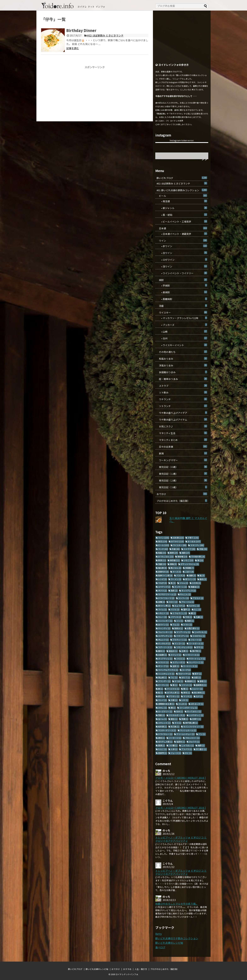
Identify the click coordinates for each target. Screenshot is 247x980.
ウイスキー (182, 313)
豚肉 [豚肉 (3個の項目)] (203, 579)
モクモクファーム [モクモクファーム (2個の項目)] (167, 594)
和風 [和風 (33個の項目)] (162, 553)
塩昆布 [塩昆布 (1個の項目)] (181, 742)
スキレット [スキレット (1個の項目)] (164, 723)
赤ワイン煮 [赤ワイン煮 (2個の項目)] (164, 606)
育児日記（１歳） (182, 474)
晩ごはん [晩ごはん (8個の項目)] (176, 568)
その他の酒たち (182, 352)
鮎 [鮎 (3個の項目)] (202, 575)
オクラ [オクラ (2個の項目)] (162, 591)
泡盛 (182, 306)
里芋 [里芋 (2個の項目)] (187, 609)
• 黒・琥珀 (182, 215)
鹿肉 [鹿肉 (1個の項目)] (161, 651)
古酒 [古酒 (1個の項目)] (185, 651)
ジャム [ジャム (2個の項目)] (184, 583)
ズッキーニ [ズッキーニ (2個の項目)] (181, 587)
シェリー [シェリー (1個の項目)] (197, 689)
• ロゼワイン (182, 260)
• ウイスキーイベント (182, 345)
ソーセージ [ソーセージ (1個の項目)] (175, 738)
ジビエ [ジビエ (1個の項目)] (181, 659)
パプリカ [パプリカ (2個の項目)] (176, 617)
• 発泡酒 (182, 201)
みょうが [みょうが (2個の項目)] (180, 606)
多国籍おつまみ (182, 372)
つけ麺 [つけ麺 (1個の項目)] (173, 745)
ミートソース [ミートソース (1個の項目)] (190, 666)
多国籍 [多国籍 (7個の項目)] (190, 568)
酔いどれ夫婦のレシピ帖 (169, 943)
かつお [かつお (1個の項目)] (179, 681)
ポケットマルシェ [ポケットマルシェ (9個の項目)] (190, 564)
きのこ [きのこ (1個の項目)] (162, 708)
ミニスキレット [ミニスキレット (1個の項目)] (166, 674)
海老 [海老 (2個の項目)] (174, 591)
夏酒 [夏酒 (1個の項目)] (161, 745)
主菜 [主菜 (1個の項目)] (176, 666)
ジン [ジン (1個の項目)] (180, 621)
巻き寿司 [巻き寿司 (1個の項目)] (199, 693)
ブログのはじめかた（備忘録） (182, 501)
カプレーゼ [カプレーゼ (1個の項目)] (179, 662)
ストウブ (182, 386)
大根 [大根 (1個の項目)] (174, 700)
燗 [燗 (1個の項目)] (173, 708)
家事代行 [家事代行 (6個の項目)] (163, 572)
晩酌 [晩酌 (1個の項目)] (190, 621)
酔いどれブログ (182, 178)
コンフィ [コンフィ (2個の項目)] (184, 598)
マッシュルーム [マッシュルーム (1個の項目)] (188, 730)
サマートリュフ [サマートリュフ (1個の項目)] (197, 659)
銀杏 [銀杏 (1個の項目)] (174, 719)
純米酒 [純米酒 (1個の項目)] (162, 727)
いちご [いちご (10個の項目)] (188, 560)
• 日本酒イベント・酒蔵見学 (182, 234)
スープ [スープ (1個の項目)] (186, 670)
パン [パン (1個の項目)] (202, 734)
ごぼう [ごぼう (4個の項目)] (189, 572)
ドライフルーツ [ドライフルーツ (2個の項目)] (166, 598)
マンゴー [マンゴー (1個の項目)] (180, 643)
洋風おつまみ (182, 365)
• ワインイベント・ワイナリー (182, 273)
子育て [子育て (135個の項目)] (193, 538)
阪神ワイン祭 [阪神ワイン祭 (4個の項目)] (165, 575)
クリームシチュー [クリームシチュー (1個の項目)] (185, 734)
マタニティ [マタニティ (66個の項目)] (197, 545)
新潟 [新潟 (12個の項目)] (162, 560)
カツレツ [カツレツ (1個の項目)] (176, 655)
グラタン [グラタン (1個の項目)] (174, 696)
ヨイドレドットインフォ (127, 974)
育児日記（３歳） (182, 487)
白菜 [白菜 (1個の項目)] (197, 677)
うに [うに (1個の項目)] (174, 677)
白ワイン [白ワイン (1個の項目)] (163, 625)
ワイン (182, 241)
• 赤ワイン (182, 246)
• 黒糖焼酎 (182, 299)
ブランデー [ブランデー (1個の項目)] (164, 681)
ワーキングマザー (182, 460)
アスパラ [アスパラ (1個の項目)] (187, 749)
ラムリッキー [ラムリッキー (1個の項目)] (165, 632)
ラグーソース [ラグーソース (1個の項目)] (165, 647)
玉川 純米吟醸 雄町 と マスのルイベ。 (188, 520)
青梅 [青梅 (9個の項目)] (173, 564)
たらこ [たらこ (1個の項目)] (162, 749)
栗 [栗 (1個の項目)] (175, 685)
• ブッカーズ (182, 325)
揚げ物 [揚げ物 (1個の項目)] (196, 651)
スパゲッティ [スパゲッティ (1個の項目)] (165, 636)
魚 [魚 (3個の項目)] (173, 583)
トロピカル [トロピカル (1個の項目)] (199, 636)
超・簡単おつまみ (182, 379)
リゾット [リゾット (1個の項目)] (187, 685)
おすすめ (127, 969)
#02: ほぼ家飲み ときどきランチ (105, 35)
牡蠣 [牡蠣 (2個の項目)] (199, 617)
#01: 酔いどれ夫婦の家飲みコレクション (182, 190)
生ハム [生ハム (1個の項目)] (162, 719)
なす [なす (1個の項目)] (199, 696)
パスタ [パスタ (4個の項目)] (181, 575)
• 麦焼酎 (182, 292)
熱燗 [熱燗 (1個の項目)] (185, 719)
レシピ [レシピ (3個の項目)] (162, 579)
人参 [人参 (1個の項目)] (174, 749)
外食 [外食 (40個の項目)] (176, 549)
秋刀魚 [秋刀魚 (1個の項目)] (175, 727)
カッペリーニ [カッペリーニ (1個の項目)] (196, 662)
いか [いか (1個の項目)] (185, 700)
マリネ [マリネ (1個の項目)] (188, 696)
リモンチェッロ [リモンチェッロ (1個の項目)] (184, 647)
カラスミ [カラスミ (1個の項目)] (163, 662)
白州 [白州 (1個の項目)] (180, 711)
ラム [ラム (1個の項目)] (176, 625)
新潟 (182, 453)
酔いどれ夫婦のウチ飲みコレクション (177, 938)
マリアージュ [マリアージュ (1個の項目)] (183, 632)
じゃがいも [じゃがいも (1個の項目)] (201, 632)
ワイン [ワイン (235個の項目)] (164, 538)
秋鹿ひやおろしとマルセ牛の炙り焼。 (177, 904)
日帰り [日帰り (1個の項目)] (196, 719)
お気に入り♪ (182, 426)
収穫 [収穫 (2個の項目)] (161, 602)
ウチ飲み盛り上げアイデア (182, 413)
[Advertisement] (95, 91)
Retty (159, 934)
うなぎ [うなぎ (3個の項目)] (162, 583)
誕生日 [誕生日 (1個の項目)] (173, 651)
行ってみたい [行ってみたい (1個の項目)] (194, 711)
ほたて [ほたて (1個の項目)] (186, 677)
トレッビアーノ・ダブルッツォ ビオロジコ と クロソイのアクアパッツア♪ (181, 839)
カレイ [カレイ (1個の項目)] (162, 700)
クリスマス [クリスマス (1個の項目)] (173, 689)
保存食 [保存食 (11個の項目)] (175, 560)
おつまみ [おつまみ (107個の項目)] (194, 541)
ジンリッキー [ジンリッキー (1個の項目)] (165, 621)
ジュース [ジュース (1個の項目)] (176, 753)
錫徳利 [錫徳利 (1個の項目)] (191, 681)
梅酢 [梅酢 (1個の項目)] (201, 745)
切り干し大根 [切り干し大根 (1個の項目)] (165, 742)
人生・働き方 (141, 969)
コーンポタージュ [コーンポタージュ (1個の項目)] (188, 708)
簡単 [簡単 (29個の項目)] (174, 553)
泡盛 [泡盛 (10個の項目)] (162, 564)
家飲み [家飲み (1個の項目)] (179, 628)
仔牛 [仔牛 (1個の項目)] (200, 647)
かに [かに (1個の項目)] (188, 753)
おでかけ (182, 494)
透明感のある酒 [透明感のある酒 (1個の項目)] (166, 704)
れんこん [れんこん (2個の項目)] (185, 594)
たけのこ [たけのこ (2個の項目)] (194, 606)
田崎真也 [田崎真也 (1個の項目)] (201, 685)
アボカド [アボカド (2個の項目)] (198, 598)
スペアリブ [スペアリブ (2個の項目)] (164, 587)
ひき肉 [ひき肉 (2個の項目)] (196, 583)
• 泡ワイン (182, 266)
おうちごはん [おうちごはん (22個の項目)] (166, 557)
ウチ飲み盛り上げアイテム (182, 420)
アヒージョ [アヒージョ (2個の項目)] (188, 602)
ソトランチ (182, 406)
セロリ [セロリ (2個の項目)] (173, 602)
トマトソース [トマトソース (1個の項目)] (192, 655)
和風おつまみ (182, 359)
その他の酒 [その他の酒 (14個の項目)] (198, 557)
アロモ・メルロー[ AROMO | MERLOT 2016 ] (181, 778)
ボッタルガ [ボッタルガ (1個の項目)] (164, 643)
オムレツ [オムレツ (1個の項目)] (163, 640)
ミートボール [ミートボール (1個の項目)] (196, 643)
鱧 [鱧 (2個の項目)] (193, 613)
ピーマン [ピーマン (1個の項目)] (163, 685)
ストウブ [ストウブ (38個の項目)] (189, 549)
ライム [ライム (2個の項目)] (162, 609)
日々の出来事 (182, 447)
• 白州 (182, 338)
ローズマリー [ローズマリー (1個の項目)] (165, 711)
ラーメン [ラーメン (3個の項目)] (176, 579)
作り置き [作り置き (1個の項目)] (201, 749)
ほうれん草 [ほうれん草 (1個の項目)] (173, 693)
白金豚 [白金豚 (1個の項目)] (162, 655)
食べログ (160, 947)
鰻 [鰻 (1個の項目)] (186, 689)
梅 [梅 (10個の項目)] (200, 560)
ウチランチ (182, 399)
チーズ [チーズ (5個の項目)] (177, 572)
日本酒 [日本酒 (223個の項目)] (178, 538)
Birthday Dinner (81, 30)
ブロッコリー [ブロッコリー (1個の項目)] (192, 738)
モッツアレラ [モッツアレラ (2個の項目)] (189, 591)
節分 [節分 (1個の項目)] (161, 696)
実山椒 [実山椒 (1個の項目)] (162, 677)
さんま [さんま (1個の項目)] (183, 704)
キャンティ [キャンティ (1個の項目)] (164, 628)
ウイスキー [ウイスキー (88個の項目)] (180, 545)
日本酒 (182, 228)
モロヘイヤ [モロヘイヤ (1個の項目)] (184, 674)
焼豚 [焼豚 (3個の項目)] (192, 575)
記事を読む (73, 48)
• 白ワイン (182, 253)
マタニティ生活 (182, 433)
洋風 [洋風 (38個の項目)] (203, 549)
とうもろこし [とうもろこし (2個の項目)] (180, 613)
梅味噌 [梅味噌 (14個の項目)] (182, 557)
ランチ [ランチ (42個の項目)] (163, 549)
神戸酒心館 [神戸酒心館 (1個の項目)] (191, 723)
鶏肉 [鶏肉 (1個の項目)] (161, 738)
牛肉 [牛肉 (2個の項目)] (189, 617)
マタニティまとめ (182, 440)
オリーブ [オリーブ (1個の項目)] (163, 666)
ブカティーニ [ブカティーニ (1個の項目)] (180, 640)
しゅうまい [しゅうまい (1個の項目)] (188, 745)
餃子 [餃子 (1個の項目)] (198, 674)
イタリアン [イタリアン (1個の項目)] (182, 636)
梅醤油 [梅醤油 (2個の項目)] (195, 587)
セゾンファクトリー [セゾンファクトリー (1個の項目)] (193, 727)
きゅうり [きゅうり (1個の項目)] (194, 742)
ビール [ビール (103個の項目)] (164, 545)
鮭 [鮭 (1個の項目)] (161, 693)
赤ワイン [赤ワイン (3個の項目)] (190, 579)
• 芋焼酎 (182, 285)
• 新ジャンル (182, 208)
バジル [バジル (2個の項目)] (175, 609)
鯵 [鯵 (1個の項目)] (161, 689)
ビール (182, 196)
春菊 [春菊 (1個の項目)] (203, 681)
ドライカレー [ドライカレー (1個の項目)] (165, 734)
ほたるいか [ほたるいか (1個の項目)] (197, 704)
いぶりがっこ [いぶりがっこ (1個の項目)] (196, 715)
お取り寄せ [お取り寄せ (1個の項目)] (193, 628)
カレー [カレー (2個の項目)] (162, 617)
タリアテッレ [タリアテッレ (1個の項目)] (165, 659)
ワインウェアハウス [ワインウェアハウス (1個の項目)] (168, 670)
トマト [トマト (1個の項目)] (188, 625)
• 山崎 (182, 332)
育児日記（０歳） (182, 467)
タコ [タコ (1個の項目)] (178, 723)
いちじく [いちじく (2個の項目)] (163, 613)
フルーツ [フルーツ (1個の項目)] (196, 640)
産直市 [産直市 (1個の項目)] (162, 753)
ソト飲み (182, 392)
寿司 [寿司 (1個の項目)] (187, 693)
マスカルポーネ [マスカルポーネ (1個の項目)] (177, 715)
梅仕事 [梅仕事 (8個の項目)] (162, 568)
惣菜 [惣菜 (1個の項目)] (161, 715)
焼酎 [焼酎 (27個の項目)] (186, 553)
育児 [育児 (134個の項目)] (163, 541)
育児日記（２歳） (182, 480)
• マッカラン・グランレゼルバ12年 (182, 318)
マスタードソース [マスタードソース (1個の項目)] (167, 730)
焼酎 (182, 280)
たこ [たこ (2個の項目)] (197, 609)
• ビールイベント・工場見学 (182, 222)
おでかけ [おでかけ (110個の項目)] (177, 541)
